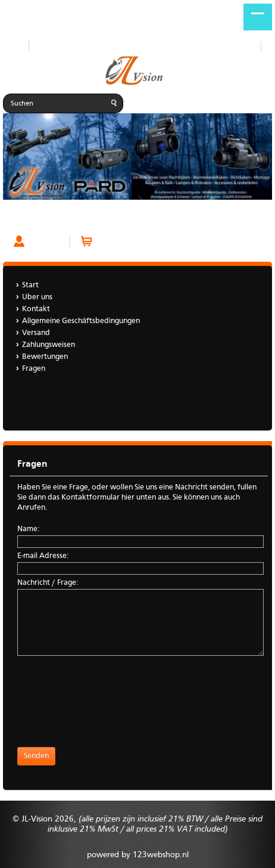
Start (11, 46)
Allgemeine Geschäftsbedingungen (81, 321)
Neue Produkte (64, 46)
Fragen (18, 220)
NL (268, 47)
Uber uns (37, 297)
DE (254, 47)
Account (44, 241)
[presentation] (108, 697)
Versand (36, 333)
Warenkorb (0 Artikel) (136, 241)
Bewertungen (45, 357)
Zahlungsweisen (49, 345)
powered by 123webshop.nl (138, 855)
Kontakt (36, 309)
